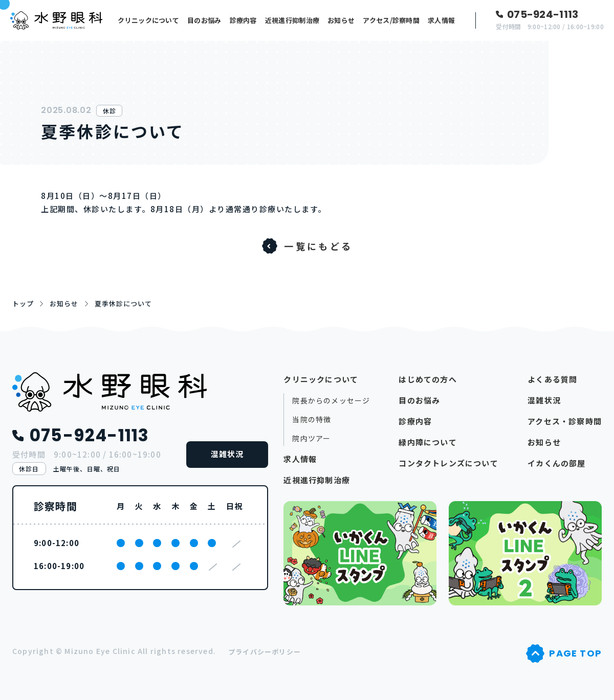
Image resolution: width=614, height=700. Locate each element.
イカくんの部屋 (556, 463)
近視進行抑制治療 (292, 20)
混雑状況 (227, 454)
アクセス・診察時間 (565, 421)
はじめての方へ (427, 379)
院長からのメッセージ (331, 401)
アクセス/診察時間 (391, 20)
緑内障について (427, 442)
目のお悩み (204, 20)
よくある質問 (552, 379)
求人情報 (441, 20)
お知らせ (341, 20)
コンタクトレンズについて (448, 463)
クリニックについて (148, 20)
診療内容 (243, 20)
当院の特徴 (312, 420)
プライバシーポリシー (265, 652)
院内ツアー (311, 438)
